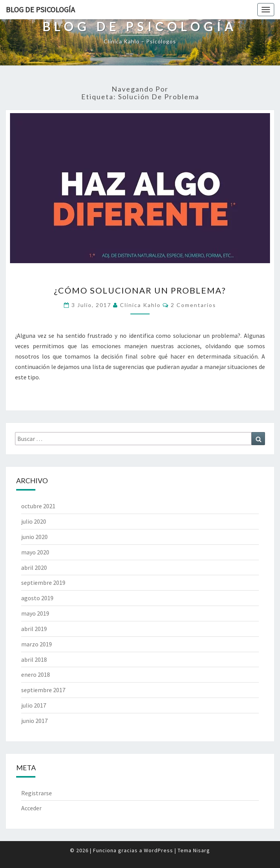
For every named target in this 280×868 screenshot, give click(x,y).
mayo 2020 (35, 552)
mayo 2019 (35, 613)
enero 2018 (36, 674)
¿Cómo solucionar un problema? (140, 290)
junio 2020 (34, 537)
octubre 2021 (38, 506)
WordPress (158, 850)
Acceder (31, 808)
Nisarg (202, 850)
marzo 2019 (37, 644)
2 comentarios (193, 305)
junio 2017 (34, 721)
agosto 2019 (37, 598)
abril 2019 (34, 629)
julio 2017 (34, 705)
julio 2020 (34, 521)
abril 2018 (34, 659)
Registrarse (37, 793)
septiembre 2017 (43, 690)
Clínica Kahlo (140, 305)
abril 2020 (34, 568)
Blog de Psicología (40, 9)
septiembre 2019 (43, 583)
